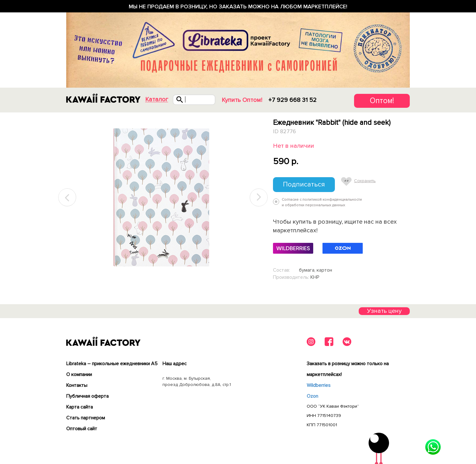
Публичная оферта (87, 396)
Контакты (77, 385)
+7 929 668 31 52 (292, 100)
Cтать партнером (86, 418)
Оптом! (382, 101)
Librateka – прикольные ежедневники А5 (112, 364)
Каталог (157, 100)
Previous (67, 197)
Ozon (312, 396)
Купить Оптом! (242, 100)
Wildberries (319, 385)
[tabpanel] (163, 198)
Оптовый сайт (82, 429)
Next (259, 197)
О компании (79, 374)
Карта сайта (80, 407)
